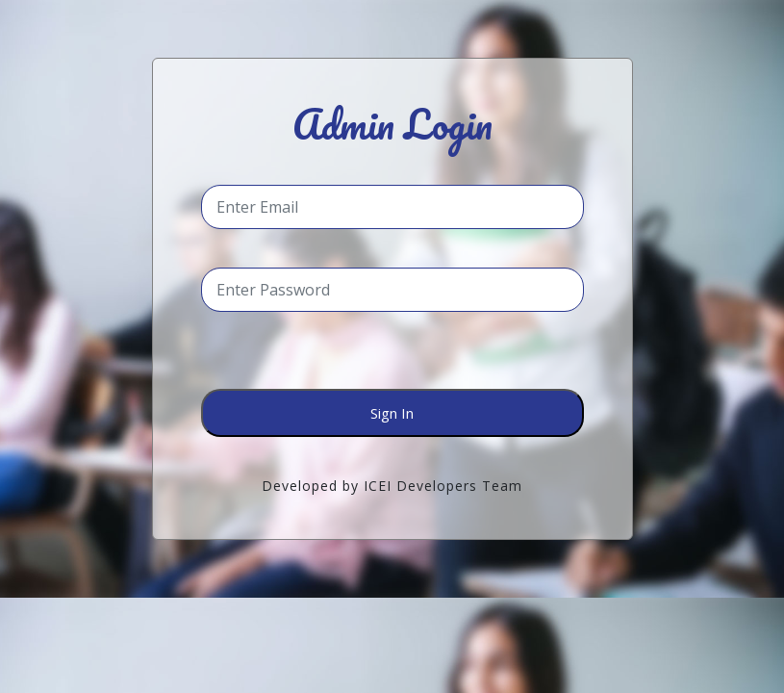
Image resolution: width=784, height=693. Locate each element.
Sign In (392, 413)
